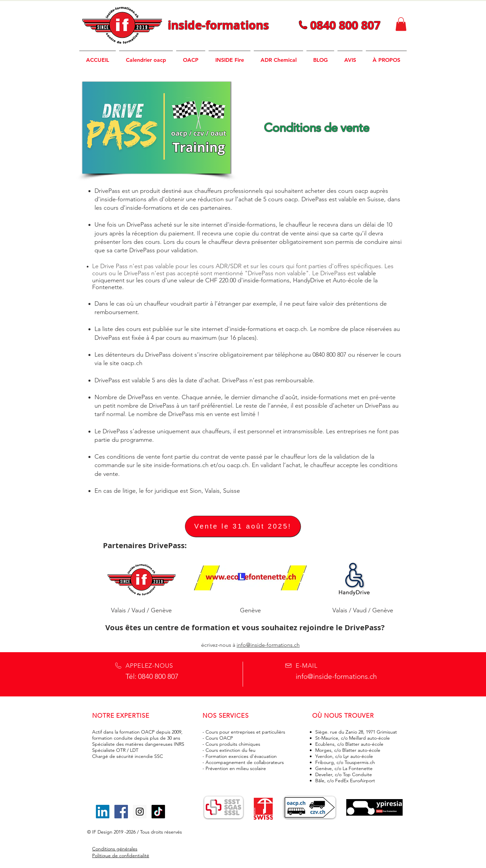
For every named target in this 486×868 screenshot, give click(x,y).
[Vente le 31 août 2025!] (243, 526)
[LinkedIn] (103, 812)
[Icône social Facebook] (121, 812)
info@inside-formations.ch (268, 645)
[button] (401, 24)
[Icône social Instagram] (140, 812)
